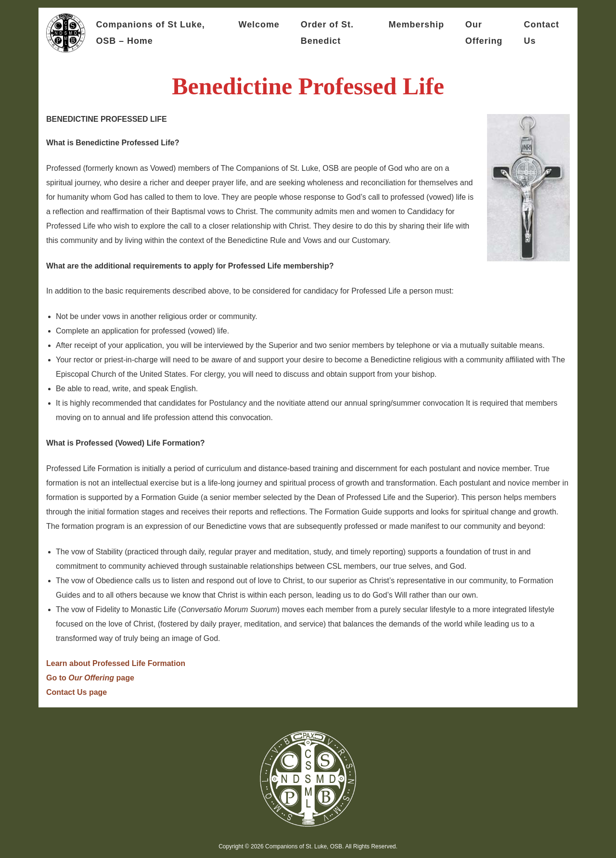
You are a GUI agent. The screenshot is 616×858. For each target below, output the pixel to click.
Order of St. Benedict (327, 33)
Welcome (259, 25)
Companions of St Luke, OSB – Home (150, 33)
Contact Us (542, 33)
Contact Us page (77, 692)
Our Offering (484, 33)
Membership (417, 25)
